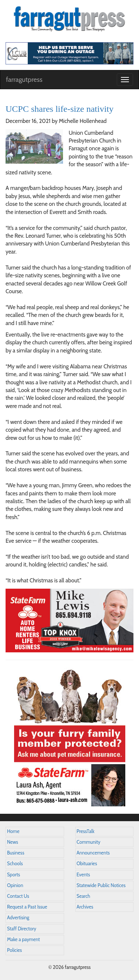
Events (83, 875)
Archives (85, 907)
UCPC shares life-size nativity (59, 109)
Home (13, 831)
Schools (15, 864)
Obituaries (87, 864)
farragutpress (24, 80)
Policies (14, 950)
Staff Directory (22, 929)
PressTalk (86, 831)
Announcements (93, 853)
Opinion (15, 885)
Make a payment (24, 939)
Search (84, 896)
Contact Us (18, 896)
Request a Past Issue (27, 907)
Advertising (18, 918)
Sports (14, 875)
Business (16, 853)
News (13, 842)
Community (89, 842)
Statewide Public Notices (101, 885)
